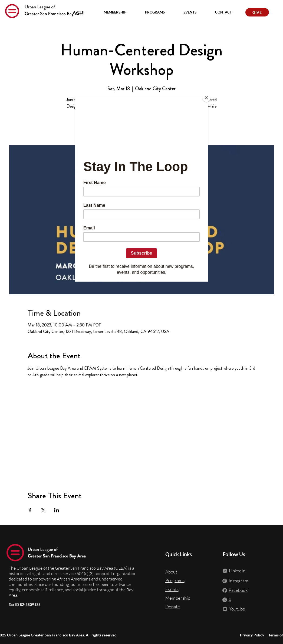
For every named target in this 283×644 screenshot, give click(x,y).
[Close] (206, 98)
